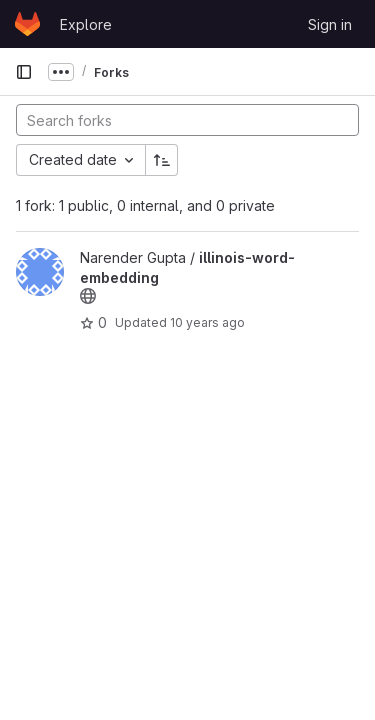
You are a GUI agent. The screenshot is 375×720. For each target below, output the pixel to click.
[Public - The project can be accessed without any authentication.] (88, 296)
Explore (86, 24)
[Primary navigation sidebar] (24, 72)
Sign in (330, 24)
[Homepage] (27, 24)
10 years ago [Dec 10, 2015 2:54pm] (207, 322)
